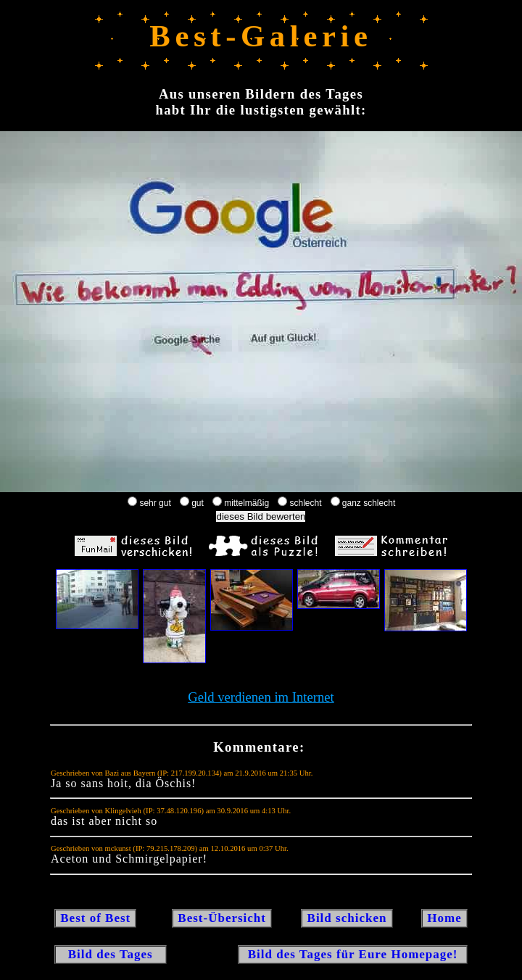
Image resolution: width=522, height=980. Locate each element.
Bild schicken (347, 918)
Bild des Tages (111, 954)
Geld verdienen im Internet (261, 697)
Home (444, 918)
